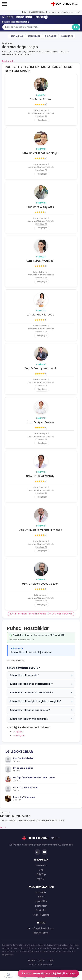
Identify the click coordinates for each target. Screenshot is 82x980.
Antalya (43, 164)
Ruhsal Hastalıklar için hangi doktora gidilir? (41, 701)
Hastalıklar (17, 36)
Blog (41, 870)
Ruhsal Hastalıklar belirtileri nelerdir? (41, 684)
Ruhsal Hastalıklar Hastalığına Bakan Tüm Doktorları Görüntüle (41, 614)
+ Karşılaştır (42, 120)
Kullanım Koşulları (37, 961)
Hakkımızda (41, 865)
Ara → (3, 827)
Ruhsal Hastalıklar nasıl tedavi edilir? (41, 693)
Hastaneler (67, 36)
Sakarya (43, 272)
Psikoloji (41, 95)
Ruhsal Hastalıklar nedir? (41, 675)
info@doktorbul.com (41, 928)
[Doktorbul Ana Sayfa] (65, 4)
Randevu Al (41, 116)
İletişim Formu (41, 933)
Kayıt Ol (41, 879)
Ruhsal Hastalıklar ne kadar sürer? (41, 710)
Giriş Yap (41, 874)
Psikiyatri (41, 149)
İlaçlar (41, 897)
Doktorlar (51, 36)
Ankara (43, 595)
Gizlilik (51, 961)
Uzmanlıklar (34, 36)
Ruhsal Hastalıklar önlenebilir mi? (41, 719)
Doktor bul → (9, 61)
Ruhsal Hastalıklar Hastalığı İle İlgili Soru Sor (48, 973)
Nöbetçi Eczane (41, 915)
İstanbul (43, 110)
